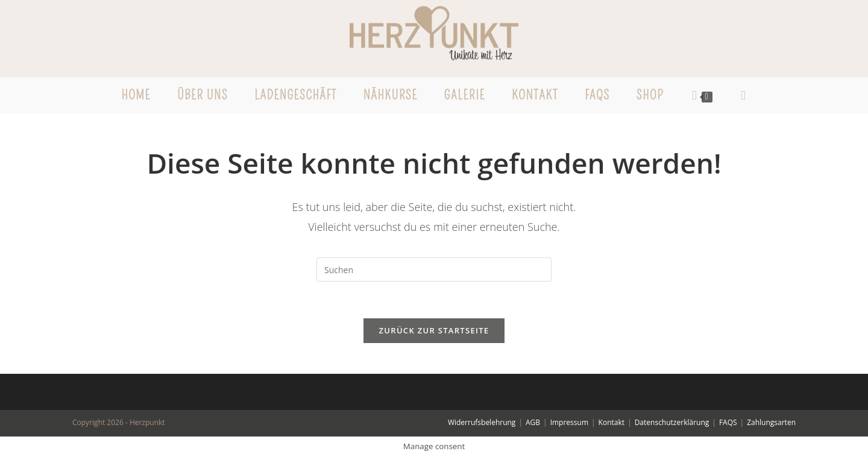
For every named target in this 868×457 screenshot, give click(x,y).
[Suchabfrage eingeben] (434, 269)
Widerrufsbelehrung (482, 422)
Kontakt (612, 422)
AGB (533, 422)
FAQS (728, 422)
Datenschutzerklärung (672, 422)
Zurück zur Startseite (434, 330)
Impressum (569, 422)
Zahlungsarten (771, 422)
